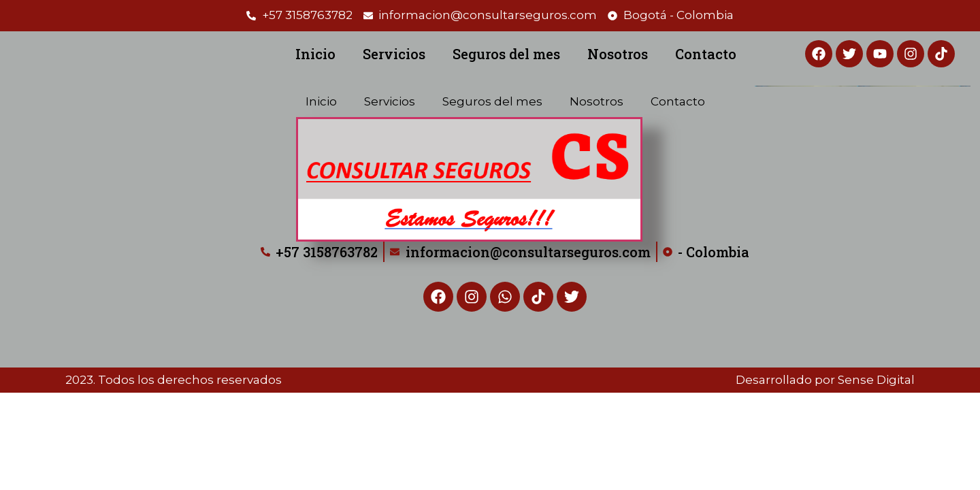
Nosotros (618, 54)
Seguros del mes (506, 54)
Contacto (706, 54)
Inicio (315, 54)
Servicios (394, 54)
